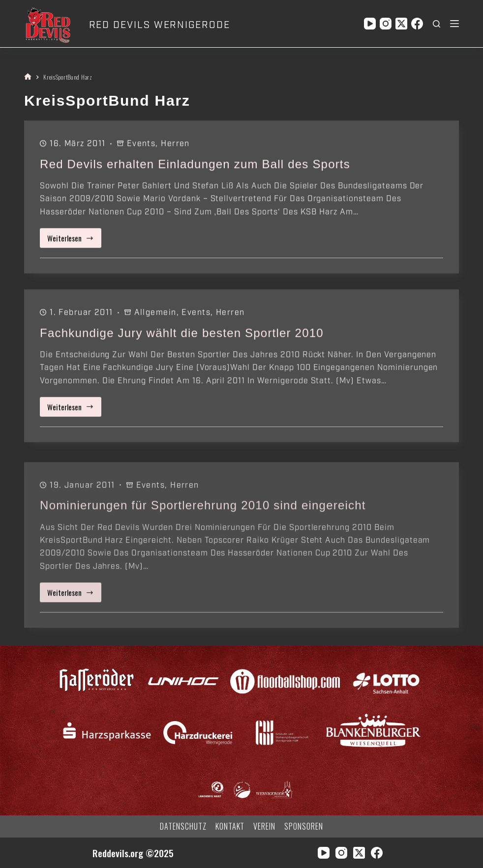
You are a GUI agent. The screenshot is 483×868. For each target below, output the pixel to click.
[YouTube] (370, 24)
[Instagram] (386, 24)
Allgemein (155, 314)
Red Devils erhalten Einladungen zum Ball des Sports (195, 164)
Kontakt (230, 826)
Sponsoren (304, 826)
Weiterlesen (74, 241)
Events (141, 144)
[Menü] (454, 24)
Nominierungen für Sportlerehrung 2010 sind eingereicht (203, 515)
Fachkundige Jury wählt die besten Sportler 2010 (182, 334)
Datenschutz (183, 826)
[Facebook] (417, 24)
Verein (264, 826)
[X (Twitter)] (401, 24)
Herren (175, 144)
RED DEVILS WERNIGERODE (160, 25)
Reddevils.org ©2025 (133, 853)
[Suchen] (437, 24)
